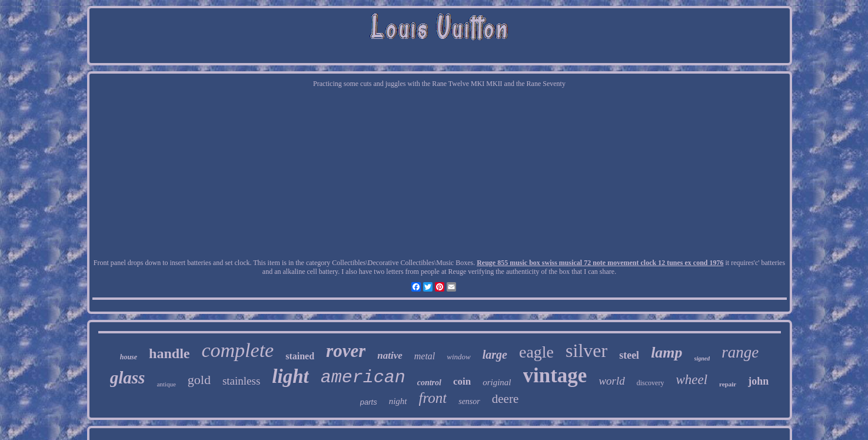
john (758, 381)
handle (169, 353)
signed (702, 358)
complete (237, 350)
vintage (555, 376)
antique (166, 384)
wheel (691, 380)
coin (462, 381)
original (497, 382)
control (429, 383)
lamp (666, 353)
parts (369, 402)
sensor (469, 401)
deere (505, 399)
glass (128, 378)
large (495, 355)
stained (300, 356)
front (433, 398)
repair (728, 384)
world (611, 381)
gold (199, 380)
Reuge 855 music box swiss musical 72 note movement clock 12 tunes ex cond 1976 (600, 263)
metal (425, 356)
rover (346, 351)
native (390, 355)
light (290, 376)
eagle (536, 352)
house (129, 357)
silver (586, 350)
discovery (651, 383)
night (398, 401)
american (363, 378)
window (458, 357)
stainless (241, 381)
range (740, 352)
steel (629, 355)
